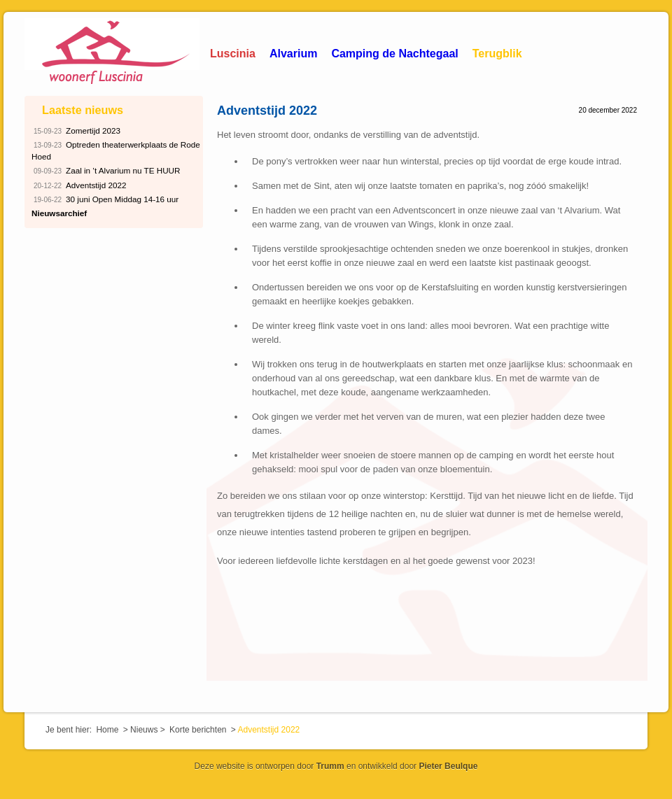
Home (107, 730)
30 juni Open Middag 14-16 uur (105, 200)
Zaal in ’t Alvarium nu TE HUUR (106, 171)
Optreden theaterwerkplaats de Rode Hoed (116, 150)
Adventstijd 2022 (267, 111)
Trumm (330, 766)
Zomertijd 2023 (76, 131)
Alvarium (293, 54)
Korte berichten (198, 730)
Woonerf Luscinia (112, 52)
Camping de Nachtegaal (394, 54)
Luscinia (233, 54)
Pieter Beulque (448, 766)
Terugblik (497, 54)
